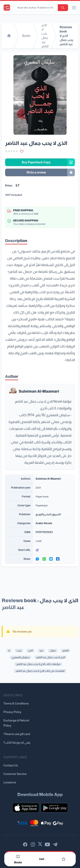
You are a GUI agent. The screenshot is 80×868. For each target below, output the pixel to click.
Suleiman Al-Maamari (39, 391)
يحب (19, 651)
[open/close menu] (74, 8)
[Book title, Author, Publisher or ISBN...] (37, 8)
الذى (30, 651)
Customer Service (15, 774)
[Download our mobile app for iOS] (26, 808)
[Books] (18, 857)
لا (9, 651)
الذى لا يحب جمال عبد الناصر (51, 657)
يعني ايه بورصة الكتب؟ (17, 742)
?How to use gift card (17, 734)
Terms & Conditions (16, 703)
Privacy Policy (12, 712)
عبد (41, 651)
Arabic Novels (44, 523)
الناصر (66, 651)
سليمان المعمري (21, 657)
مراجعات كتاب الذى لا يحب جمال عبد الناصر (38, 664)
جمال (53, 651)
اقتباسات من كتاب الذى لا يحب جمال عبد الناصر (40, 671)
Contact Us (11, 765)
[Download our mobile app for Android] (54, 808)
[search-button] (63, 8)
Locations (10, 782)
